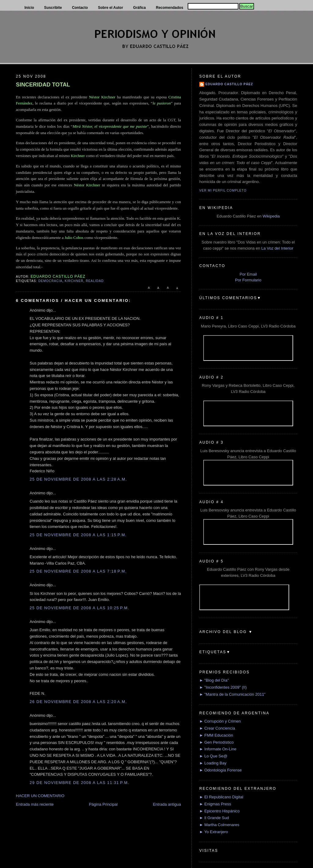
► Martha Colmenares (219, 825)
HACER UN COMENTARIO (40, 796)
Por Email (248, 274)
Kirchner (74, 281)
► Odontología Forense (221, 770)
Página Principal (103, 804)
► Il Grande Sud (214, 818)
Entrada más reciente (35, 804)
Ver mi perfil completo (223, 190)
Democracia (50, 281)
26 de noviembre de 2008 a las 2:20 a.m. (78, 702)
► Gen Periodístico (217, 742)
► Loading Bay (213, 763)
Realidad (95, 281)
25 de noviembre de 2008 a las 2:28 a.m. (78, 479)
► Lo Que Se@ (213, 756)
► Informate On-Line (218, 749)
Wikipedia (271, 216)
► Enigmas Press (215, 804)
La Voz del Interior (277, 248)
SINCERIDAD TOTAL (43, 85)
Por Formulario (248, 280)
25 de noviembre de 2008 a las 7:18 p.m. (78, 571)
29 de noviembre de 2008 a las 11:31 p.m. (79, 783)
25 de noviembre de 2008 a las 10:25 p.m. (79, 608)
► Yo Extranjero (214, 832)
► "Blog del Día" (214, 680)
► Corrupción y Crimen (220, 721)
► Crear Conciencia (217, 728)
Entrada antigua (167, 804)
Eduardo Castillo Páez (229, 84)
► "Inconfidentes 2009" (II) (223, 687)
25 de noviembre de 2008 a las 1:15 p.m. (78, 535)
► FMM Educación (216, 735)
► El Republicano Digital (221, 797)
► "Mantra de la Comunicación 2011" (232, 694)
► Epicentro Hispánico (219, 811)
